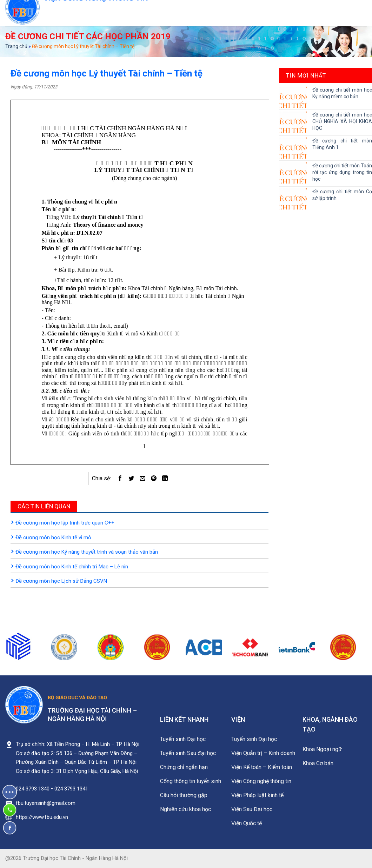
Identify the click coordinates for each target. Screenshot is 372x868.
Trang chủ (16, 46)
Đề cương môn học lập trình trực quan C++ (65, 523)
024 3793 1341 (71, 789)
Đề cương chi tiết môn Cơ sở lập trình (342, 195)
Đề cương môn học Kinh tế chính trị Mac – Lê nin (72, 567)
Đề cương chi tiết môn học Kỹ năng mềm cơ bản (342, 93)
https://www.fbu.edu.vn (42, 817)
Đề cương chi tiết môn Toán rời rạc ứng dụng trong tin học (342, 172)
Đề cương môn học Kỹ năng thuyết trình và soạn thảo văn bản (87, 552)
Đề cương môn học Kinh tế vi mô (53, 538)
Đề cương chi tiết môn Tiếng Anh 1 (342, 144)
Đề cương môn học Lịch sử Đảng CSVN (61, 581)
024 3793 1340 (33, 789)
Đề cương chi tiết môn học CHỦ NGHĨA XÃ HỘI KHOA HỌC (342, 121)
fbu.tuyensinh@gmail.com (46, 803)
